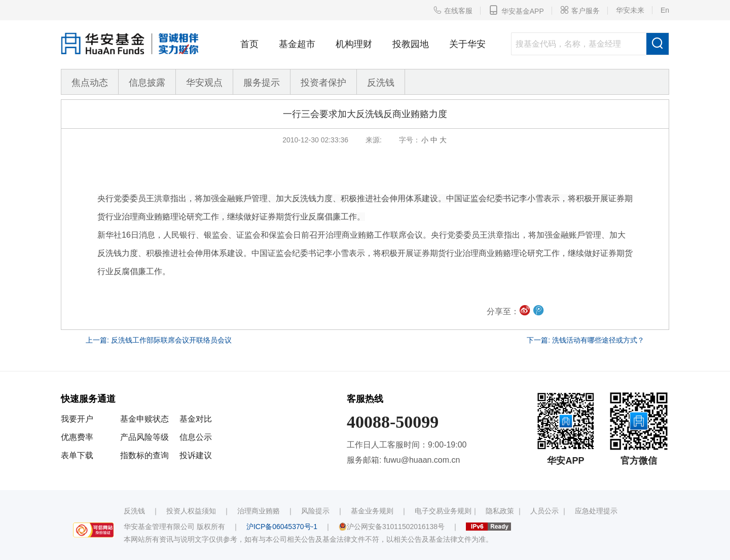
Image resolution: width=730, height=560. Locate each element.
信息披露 (147, 83)
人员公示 (544, 511)
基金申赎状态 (144, 419)
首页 (249, 44)
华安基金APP (516, 10)
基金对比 (196, 419)
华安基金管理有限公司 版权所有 (174, 527)
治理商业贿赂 (259, 511)
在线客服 (453, 10)
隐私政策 (500, 511)
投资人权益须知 (191, 511)
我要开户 (77, 419)
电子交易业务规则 (443, 511)
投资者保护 (323, 83)
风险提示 (315, 511)
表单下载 (77, 455)
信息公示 (196, 437)
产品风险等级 (144, 437)
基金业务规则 (372, 511)
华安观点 (204, 83)
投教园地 (411, 44)
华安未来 (630, 10)
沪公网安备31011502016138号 (392, 527)
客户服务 (580, 10)
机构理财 (354, 44)
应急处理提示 (596, 511)
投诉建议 (196, 455)
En (665, 10)
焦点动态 (90, 83)
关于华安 (467, 44)
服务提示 (262, 83)
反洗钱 (381, 83)
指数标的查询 (144, 455)
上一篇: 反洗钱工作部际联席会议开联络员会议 (159, 340)
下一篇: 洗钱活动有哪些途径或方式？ (586, 340)
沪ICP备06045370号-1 (282, 527)
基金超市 (297, 44)
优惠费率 (77, 437)
